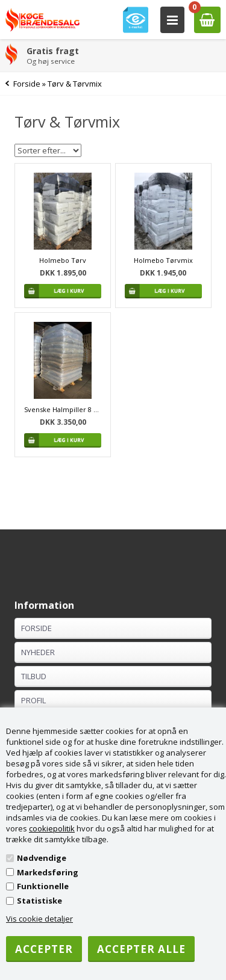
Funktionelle (43, 886)
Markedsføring (48, 872)
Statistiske (39, 901)
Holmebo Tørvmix (163, 260)
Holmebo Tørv (63, 260)
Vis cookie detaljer (39, 919)
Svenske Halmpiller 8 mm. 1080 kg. (63, 409)
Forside (27, 84)
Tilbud (34, 676)
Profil (33, 700)
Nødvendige (42, 858)
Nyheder (38, 652)
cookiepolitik (52, 828)
